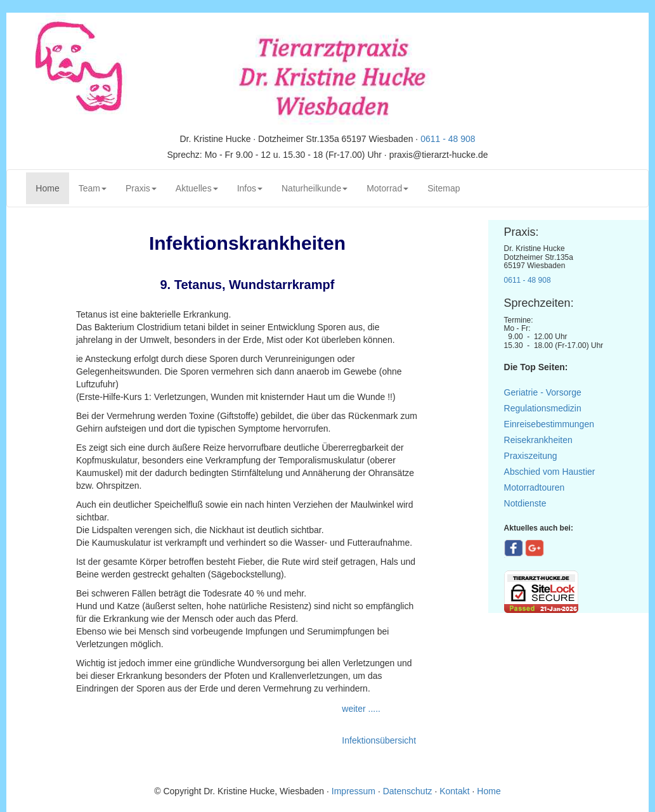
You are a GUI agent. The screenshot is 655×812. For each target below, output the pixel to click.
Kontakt (454, 791)
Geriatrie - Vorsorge (543, 392)
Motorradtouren (535, 487)
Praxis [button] (141, 188)
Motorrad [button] (387, 188)
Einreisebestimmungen (549, 424)
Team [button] (93, 188)
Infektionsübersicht (379, 740)
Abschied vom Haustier (550, 472)
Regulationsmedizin (543, 408)
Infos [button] (250, 188)
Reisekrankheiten (538, 440)
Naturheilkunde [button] (315, 188)
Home (52, 187)
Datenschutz (408, 791)
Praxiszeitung (531, 456)
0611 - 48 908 (448, 139)
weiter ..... (362, 709)
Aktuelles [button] (197, 188)
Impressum (355, 791)
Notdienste (525, 503)
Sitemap (444, 188)
